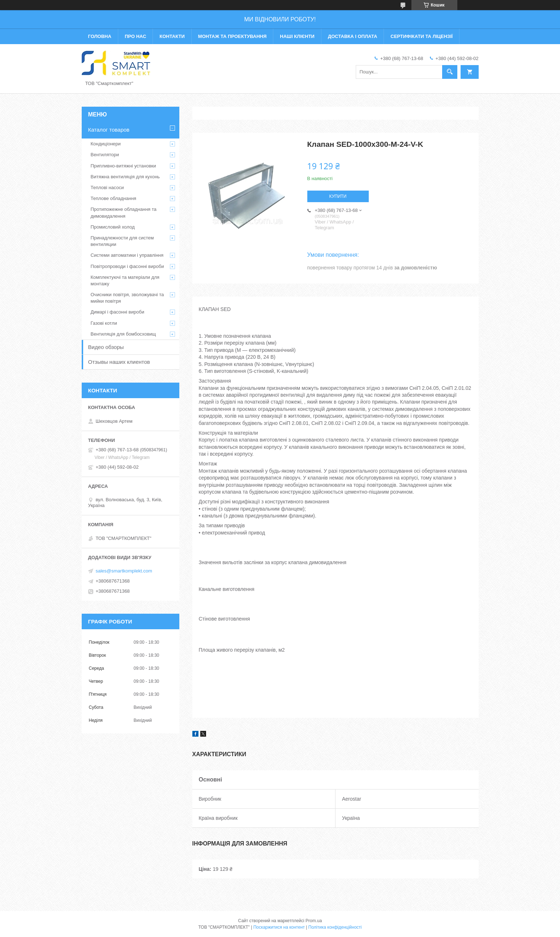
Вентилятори (105, 155)
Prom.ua (314, 921)
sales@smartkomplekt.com (124, 571)
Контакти (172, 36)
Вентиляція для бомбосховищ (123, 334)
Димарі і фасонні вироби (117, 312)
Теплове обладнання (114, 198)
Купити (338, 196)
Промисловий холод (113, 227)
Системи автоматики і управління (127, 255)
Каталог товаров (109, 130)
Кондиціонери (106, 144)
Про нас (135, 36)
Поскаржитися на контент (279, 927)
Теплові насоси (107, 188)
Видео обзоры (106, 347)
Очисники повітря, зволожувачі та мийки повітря (127, 298)
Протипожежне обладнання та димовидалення (124, 212)
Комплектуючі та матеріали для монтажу (125, 280)
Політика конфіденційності (335, 927)
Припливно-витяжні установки (123, 166)
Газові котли (104, 323)
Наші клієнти (297, 36)
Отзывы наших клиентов (119, 362)
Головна (100, 36)
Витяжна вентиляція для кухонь (125, 177)
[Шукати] (450, 72)
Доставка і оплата (352, 36)
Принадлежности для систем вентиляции (122, 241)
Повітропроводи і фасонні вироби (127, 266)
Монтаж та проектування (232, 36)
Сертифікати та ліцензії (422, 36)
